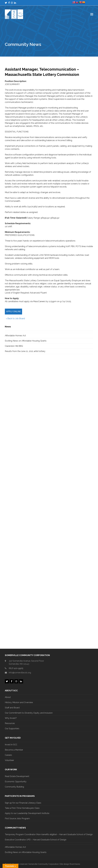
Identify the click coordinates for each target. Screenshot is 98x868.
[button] (92, 14)
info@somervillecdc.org (20, 673)
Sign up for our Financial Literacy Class (23, 803)
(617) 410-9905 (16, 668)
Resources (10, 723)
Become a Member (14, 750)
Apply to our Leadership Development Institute (27, 813)
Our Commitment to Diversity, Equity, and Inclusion (29, 713)
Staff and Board (12, 708)
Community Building (14, 787)
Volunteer (9, 760)
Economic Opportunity (16, 782)
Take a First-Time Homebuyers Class (22, 808)
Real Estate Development (17, 776)
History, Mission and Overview (19, 702)
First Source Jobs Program (17, 818)
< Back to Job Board (15, 318)
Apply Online (13, 311)
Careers (8, 755)
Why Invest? (11, 718)
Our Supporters (12, 729)
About (8, 697)
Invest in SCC (11, 745)
